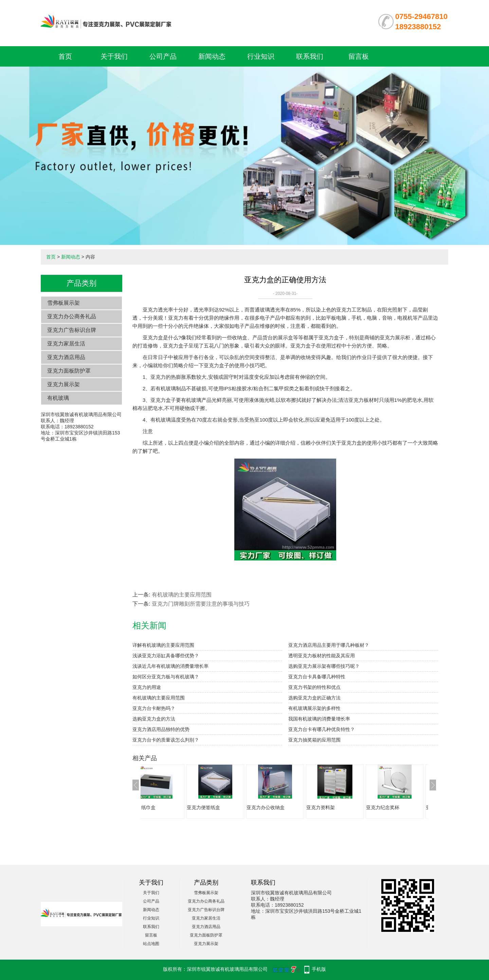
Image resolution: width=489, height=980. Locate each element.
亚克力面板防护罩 (69, 371)
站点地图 (151, 944)
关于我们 (114, 56)
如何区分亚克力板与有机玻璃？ (166, 677)
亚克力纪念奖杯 (403, 807)
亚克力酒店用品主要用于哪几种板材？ (329, 645)
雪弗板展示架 (64, 303)
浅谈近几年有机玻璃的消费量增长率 (170, 666)
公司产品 (163, 56)
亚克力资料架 (341, 807)
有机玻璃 (58, 398)
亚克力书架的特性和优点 (314, 687)
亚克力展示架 (64, 384)
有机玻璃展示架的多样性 (314, 708)
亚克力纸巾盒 (162, 807)
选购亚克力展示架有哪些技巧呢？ (324, 666)
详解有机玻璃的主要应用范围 (163, 645)
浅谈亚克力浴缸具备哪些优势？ (166, 656)
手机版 (319, 969)
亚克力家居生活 (66, 344)
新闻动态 (212, 56)
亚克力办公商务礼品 (72, 316)
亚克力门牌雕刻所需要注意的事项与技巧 (201, 604)
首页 (65, 56)
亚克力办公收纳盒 (286, 807)
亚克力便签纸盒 (224, 807)
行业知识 (261, 56)
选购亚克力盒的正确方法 (314, 698)
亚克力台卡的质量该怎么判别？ (166, 740)
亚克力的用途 (147, 687)
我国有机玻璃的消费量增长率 (319, 719)
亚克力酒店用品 (66, 357)
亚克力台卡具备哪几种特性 (317, 677)
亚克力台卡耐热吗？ (154, 708)
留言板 (359, 56)
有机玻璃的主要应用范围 (182, 595)
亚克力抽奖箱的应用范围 (314, 740)
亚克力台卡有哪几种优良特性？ (322, 729)
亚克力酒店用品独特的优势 (161, 729)
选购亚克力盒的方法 (154, 719)
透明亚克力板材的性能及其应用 (322, 656)
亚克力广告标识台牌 (72, 330)
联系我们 (310, 56)
